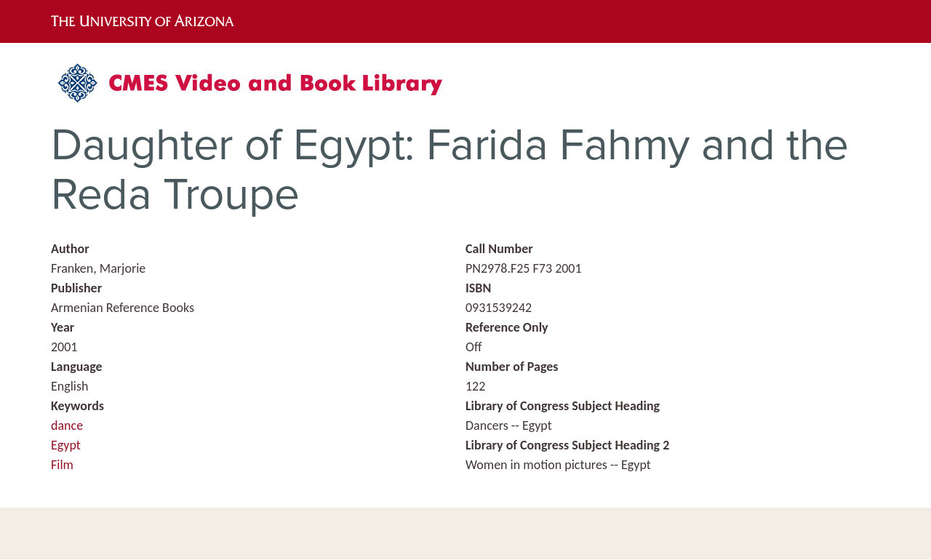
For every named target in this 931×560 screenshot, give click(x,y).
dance (67, 425)
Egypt (66, 445)
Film (62, 465)
